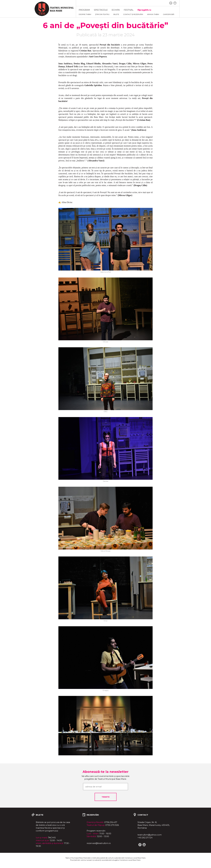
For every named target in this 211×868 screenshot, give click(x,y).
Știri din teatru (102, 14)
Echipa (116, 10)
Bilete (116, 14)
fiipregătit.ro (144, 10)
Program (84, 10)
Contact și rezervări (133, 14)
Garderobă (169, 14)
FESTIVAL (129, 10)
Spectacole (101, 10)
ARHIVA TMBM (153, 14)
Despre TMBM (85, 14)
